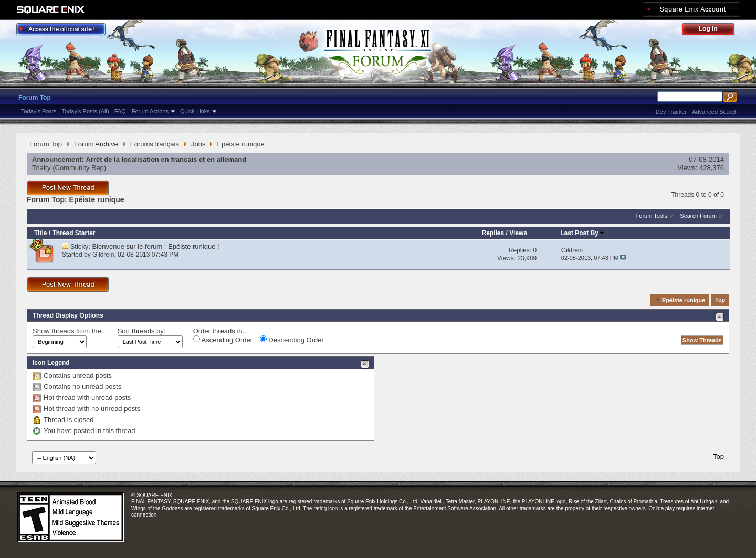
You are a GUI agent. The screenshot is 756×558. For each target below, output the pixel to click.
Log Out (713, 31)
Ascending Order (223, 340)
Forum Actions (150, 111)
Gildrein (103, 255)
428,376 (712, 168)
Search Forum (698, 216)
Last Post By (582, 233)
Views (518, 233)
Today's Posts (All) (86, 111)
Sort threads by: (142, 331)
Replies (493, 233)
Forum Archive (96, 144)
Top (720, 300)
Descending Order (292, 340)
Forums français (155, 144)
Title (40, 233)
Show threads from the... (70, 331)
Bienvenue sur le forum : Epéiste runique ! (156, 246)
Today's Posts (39, 111)
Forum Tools (652, 216)
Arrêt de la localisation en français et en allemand (166, 159)
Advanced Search (715, 112)
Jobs (198, 144)
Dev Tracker (671, 112)
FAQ (120, 111)
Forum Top (35, 98)
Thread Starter (73, 233)
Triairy (41, 168)
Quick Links (195, 111)
